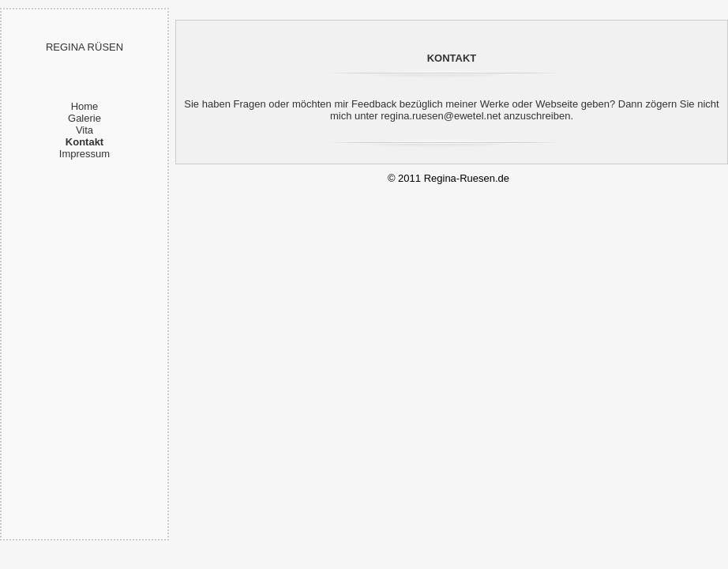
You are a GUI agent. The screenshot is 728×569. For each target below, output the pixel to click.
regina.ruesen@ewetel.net (441, 116)
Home (85, 106)
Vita (84, 130)
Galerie (84, 118)
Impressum (84, 154)
